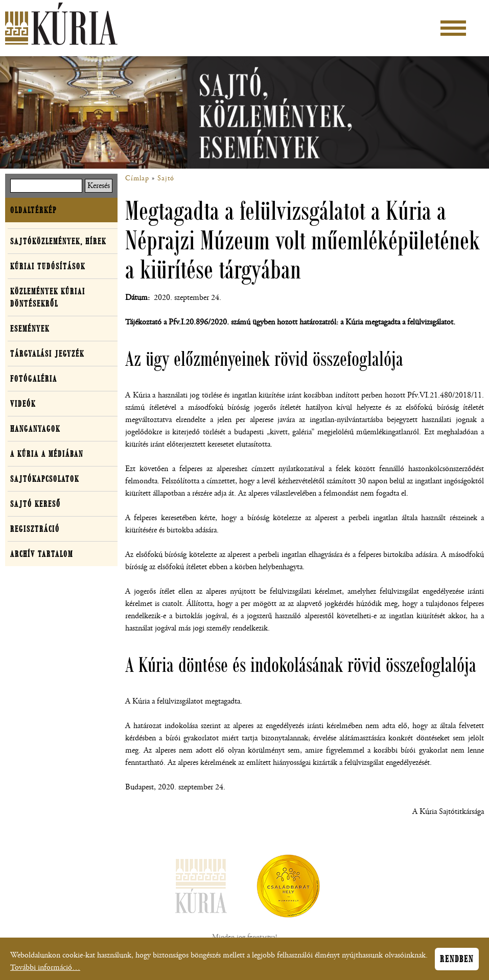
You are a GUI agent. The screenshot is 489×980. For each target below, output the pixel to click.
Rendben (457, 962)
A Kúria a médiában (47, 454)
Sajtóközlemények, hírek (58, 241)
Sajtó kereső (36, 504)
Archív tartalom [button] (42, 554)
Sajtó (166, 178)
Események (30, 329)
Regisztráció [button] (35, 529)
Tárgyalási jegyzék (47, 354)
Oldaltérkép (33, 210)
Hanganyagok (35, 429)
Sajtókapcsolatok (45, 479)
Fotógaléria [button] (34, 379)
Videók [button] (23, 404)
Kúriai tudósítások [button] (48, 266)
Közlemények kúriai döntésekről (48, 297)
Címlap (137, 178)
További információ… (45, 970)
